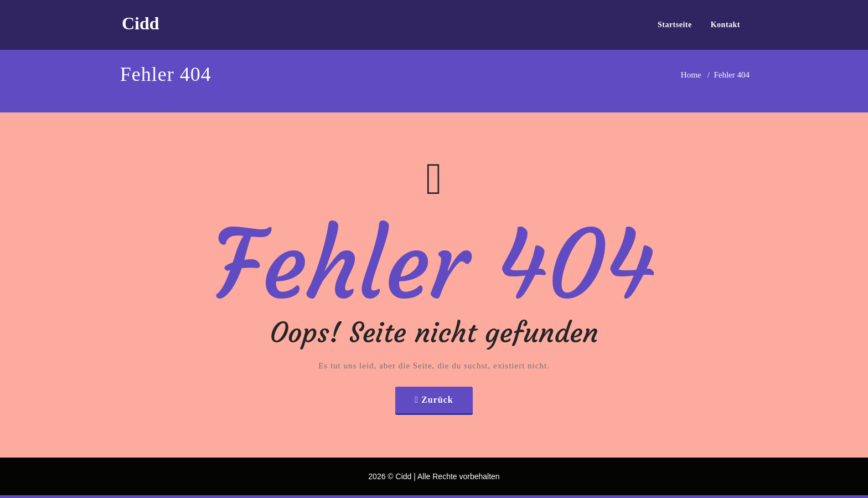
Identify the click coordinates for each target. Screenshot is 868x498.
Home (691, 75)
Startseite (675, 25)
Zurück (437, 400)
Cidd (141, 23)
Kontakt (725, 25)
